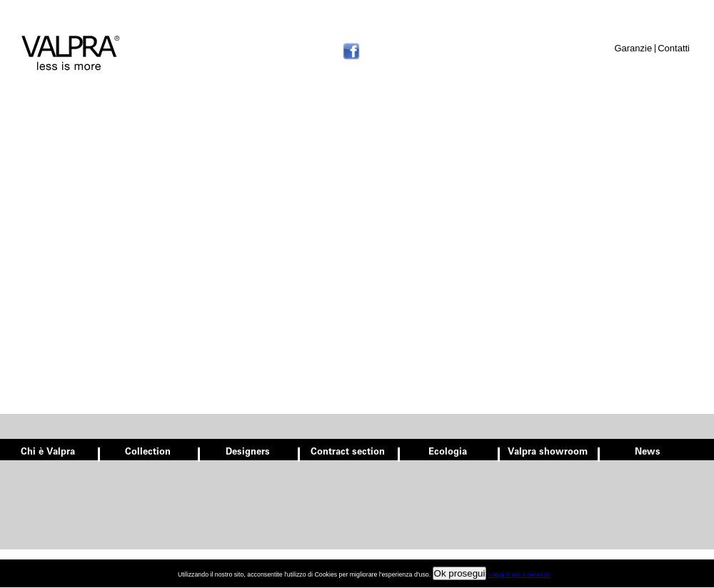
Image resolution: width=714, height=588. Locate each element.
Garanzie (633, 48)
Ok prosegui (460, 573)
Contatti (674, 48)
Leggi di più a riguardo (519, 574)
